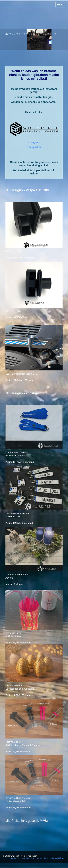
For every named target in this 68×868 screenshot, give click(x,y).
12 (45, 34)
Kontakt (25, 858)
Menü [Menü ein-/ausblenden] (60, 5)
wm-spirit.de (34, 147)
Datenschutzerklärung (55, 858)
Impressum (37, 858)
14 (51, 34)
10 (38, 34)
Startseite (15, 858)
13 (48, 34)
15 (55, 34)
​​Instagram (34, 142)
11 (41, 34)
